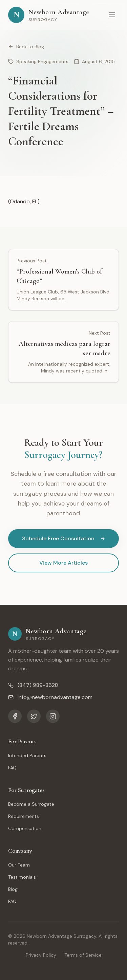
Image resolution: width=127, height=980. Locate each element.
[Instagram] (53, 716)
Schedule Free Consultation (64, 538)
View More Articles (63, 563)
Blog (13, 889)
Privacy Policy (41, 955)
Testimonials (22, 877)
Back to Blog (26, 47)
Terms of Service (83, 955)
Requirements (24, 816)
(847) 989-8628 (33, 685)
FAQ (12, 768)
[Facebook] (15, 716)
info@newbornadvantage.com (50, 697)
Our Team (19, 865)
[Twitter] (34, 716)
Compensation (25, 828)
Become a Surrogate (31, 804)
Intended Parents (27, 755)
